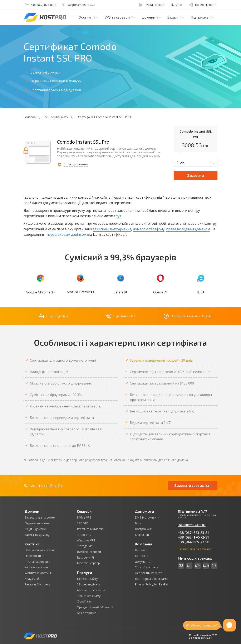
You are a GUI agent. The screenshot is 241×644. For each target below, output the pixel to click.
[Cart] (141, 5)
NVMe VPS (84, 517)
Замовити (196, 175)
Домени (151, 17)
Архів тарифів (87, 613)
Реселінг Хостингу (37, 584)
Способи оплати (147, 567)
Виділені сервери (89, 552)
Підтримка (202, 17)
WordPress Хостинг (38, 573)
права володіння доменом (188, 229)
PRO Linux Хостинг (38, 562)
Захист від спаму (89, 596)
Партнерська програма (151, 579)
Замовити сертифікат (193, 486)
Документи (143, 562)
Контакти (142, 556)
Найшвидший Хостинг (40, 550)
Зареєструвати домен (40, 517)
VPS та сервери (120, 17)
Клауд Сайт (33, 579)
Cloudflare (84, 601)
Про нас (141, 550)
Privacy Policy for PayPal (151, 584)
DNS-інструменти (147, 517)
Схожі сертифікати (76, 164)
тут (119, 216)
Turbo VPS (84, 535)
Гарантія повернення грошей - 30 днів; (162, 360)
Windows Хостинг (37, 567)
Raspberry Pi (85, 558)
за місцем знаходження (112, 229)
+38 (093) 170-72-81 (193, 537)
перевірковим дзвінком (67, 234)
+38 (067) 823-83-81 (193, 533)
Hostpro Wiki (144, 529)
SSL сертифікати (89, 584)
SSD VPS (83, 523)
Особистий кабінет (148, 573)
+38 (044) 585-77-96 (193, 542)
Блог (138, 523)
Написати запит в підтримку (195, 549)
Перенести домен (37, 523)
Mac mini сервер (88, 563)
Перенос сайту (87, 579)
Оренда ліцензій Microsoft (95, 607)
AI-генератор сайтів (91, 590)
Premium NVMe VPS (91, 529)
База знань (143, 535)
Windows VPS (86, 540)
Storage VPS (85, 546)
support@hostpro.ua (192, 525)
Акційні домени (35, 529)
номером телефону (149, 229)
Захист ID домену (37, 535)
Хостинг (88, 17)
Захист (176, 17)
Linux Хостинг (34, 556)
